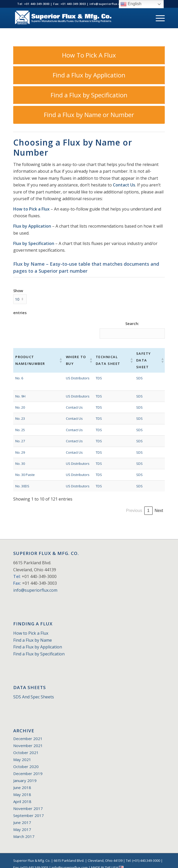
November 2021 (28, 739)
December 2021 (28, 732)
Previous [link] (79, 504)
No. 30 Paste (25, 468)
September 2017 (29, 809)
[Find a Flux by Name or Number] (89, 115)
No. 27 (20, 434)
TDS (94, 371)
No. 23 (20, 412)
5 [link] (128, 504)
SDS (136, 371)
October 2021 (26, 746)
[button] (57, 357)
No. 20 (20, 401)
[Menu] (158, 18)
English (131, 4)
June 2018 (22, 781)
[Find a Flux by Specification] (89, 95)
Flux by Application (32, 226)
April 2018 (22, 795)
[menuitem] (158, 18)
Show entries (20, 301)
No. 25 (20, 423)
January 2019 (25, 774)
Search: (132, 323)
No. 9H (20, 389)
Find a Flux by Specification (39, 647)
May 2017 (22, 823)
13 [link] (148, 504)
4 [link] (119, 504)
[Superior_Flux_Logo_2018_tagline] (74, 18)
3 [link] (111, 504)
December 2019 (28, 767)
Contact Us (124, 185)
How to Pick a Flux (31, 209)
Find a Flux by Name (33, 633)
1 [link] (93, 504)
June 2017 (22, 816)
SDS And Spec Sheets (34, 690)
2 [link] (102, 504)
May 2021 (22, 753)
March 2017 (24, 830)
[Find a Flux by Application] (89, 75)
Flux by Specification (34, 243)
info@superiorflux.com (35, 583)
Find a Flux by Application (38, 640)
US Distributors (74, 371)
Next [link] (159, 504)
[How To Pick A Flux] (89, 55)
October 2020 (26, 760)
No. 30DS (22, 479)
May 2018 (22, 788)
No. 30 (20, 457)
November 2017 (28, 802)
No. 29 (20, 445)
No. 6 (19, 371)
